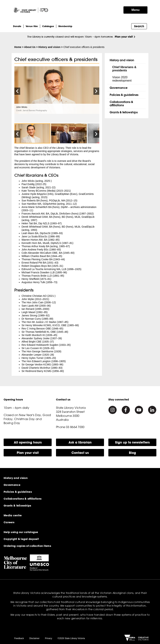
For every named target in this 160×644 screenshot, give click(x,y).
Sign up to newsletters (132, 442)
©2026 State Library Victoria (71, 638)
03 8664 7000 (75, 427)
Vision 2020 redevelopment (122, 79)
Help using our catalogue (21, 532)
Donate (17, 26)
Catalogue (48, 26)
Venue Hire (32, 26)
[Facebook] (126, 410)
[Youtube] (139, 410)
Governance (119, 88)
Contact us (80, 453)
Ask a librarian (80, 442)
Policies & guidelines (124, 95)
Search (139, 26)
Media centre (13, 515)
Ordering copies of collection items (27, 546)
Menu (135, 10)
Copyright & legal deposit (21, 539)
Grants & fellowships (124, 112)
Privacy (48, 638)
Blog (132, 453)
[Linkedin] (152, 410)
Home (18, 47)
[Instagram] (113, 410)
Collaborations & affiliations (121, 103)
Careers (9, 522)
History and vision (49, 47)
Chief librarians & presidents (124, 69)
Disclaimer (34, 638)
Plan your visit (124, 37)
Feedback (19, 638)
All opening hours (28, 442)
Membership (65, 26)
